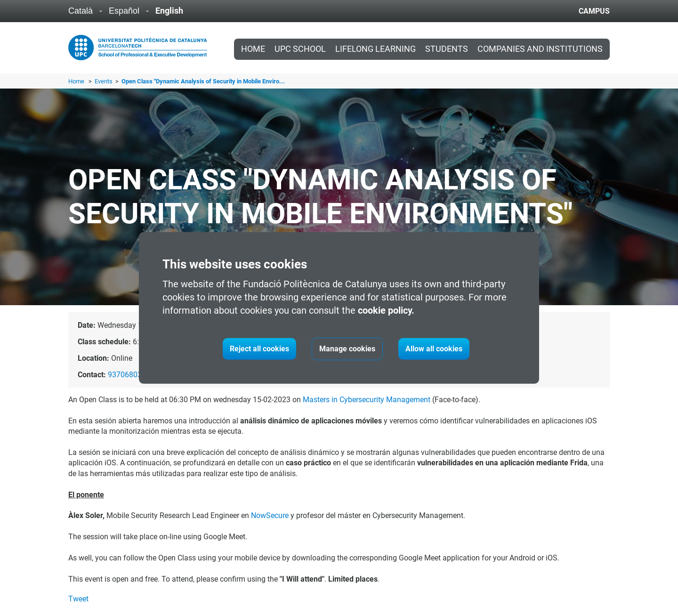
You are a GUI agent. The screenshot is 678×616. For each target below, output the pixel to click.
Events (104, 81)
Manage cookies (347, 349)
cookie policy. (386, 310)
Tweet (78, 599)
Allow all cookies (434, 349)
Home (253, 49)
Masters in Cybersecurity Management (367, 400)
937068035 (127, 375)
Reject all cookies (259, 349)
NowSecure (270, 515)
